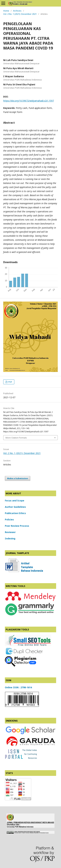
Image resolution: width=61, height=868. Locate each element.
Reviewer (10, 532)
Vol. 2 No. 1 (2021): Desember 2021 (20, 14)
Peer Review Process (17, 526)
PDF (10, 382)
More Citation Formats (16, 438)
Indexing (10, 538)
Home (6, 11)
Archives (17, 11)
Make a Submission (18, 478)
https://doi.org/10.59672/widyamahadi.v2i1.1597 (29, 101)
